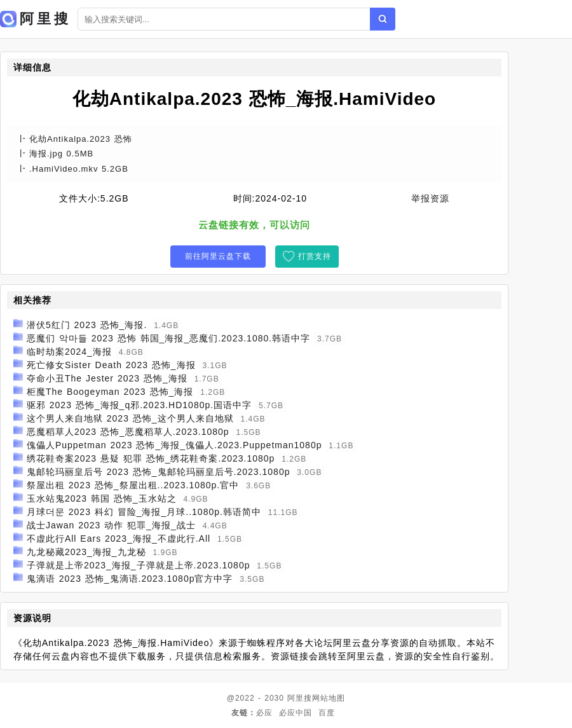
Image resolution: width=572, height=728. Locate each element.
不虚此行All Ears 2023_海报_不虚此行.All (119, 539)
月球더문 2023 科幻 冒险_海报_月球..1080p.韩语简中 (144, 512)
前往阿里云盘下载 (218, 256)
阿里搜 (300, 698)
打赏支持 (315, 256)
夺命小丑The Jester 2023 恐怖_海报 (107, 378)
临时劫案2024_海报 (69, 352)
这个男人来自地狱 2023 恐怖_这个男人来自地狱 (130, 418)
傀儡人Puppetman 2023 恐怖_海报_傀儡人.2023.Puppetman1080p (174, 445)
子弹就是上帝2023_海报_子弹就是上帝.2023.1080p (139, 565)
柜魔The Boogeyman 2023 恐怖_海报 (110, 392)
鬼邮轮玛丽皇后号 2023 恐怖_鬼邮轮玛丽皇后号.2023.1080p (159, 472)
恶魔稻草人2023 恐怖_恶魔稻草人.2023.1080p (128, 432)
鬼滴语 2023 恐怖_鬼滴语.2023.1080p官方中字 (130, 579)
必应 (264, 713)
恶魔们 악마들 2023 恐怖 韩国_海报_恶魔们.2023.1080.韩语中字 (168, 338)
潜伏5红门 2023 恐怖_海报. (87, 325)
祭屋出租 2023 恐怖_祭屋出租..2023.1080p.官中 (133, 485)
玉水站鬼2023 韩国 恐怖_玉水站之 (102, 498)
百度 (327, 713)
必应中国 (296, 713)
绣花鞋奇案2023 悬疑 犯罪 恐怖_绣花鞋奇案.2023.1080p (151, 458)
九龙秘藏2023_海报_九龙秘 (86, 552)
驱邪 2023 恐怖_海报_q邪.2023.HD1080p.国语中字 (139, 405)
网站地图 (329, 698)
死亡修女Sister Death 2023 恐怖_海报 (111, 365)
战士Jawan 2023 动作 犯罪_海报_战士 (111, 525)
